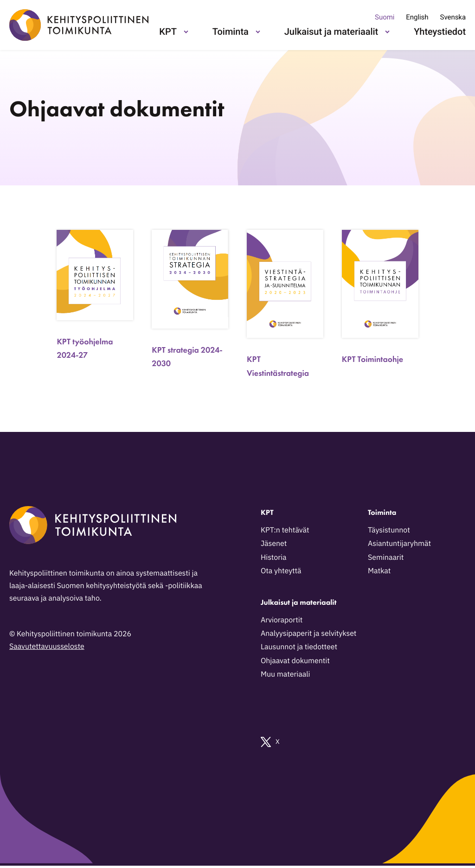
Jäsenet (274, 544)
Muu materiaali (285, 674)
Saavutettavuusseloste (47, 646)
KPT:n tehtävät (285, 530)
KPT (168, 32)
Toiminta (231, 32)
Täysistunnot (389, 530)
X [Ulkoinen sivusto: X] (270, 742)
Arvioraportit (282, 620)
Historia (274, 558)
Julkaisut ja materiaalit (331, 32)
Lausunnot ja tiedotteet (299, 647)
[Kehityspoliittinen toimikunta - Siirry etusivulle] (79, 25)
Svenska (453, 17)
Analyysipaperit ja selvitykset (308, 634)
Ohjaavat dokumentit (295, 661)
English (417, 17)
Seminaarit (386, 558)
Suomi (385, 17)
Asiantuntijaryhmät (399, 544)
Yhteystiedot (440, 32)
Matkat (379, 571)
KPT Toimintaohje (372, 359)
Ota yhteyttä (281, 571)
